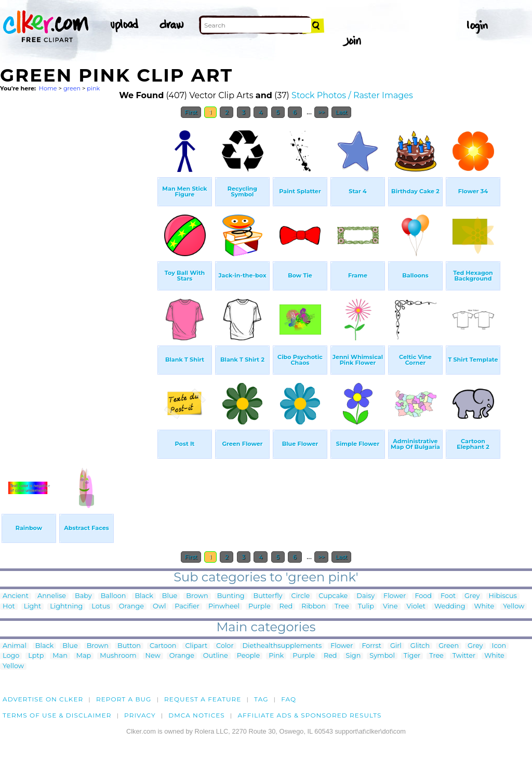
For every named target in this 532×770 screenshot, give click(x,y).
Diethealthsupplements (282, 646)
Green (449, 646)
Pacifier (187, 607)
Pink (276, 656)
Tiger (412, 656)
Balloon (114, 596)
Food (423, 596)
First (191, 112)
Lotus (101, 607)
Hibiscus (503, 596)
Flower (395, 596)
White (484, 607)
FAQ (289, 699)
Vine (390, 607)
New (153, 656)
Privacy (140, 715)
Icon (499, 646)
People (249, 656)
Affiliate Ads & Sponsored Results (309, 715)
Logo (11, 656)
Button (129, 646)
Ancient (16, 596)
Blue (170, 596)
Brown (197, 596)
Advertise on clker (43, 699)
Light (33, 607)
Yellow (514, 607)
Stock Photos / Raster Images (352, 95)
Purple (260, 607)
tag (261, 699)
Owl (159, 607)
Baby (83, 596)
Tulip (366, 607)
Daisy (365, 596)
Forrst (371, 646)
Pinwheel (224, 607)
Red (286, 607)
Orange (131, 607)
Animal (15, 646)
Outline (216, 656)
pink (93, 88)
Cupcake (333, 596)
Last (341, 112)
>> (321, 112)
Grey (472, 596)
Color (225, 646)
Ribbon (314, 607)
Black (144, 596)
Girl (396, 646)
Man (60, 656)
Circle (301, 596)
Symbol (382, 656)
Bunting (231, 596)
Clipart (196, 646)
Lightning (66, 607)
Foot (448, 596)
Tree (342, 607)
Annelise (52, 596)
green (72, 88)
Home (48, 88)
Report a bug (124, 699)
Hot (9, 607)
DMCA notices (197, 715)
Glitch (420, 646)
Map (84, 656)
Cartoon (163, 646)
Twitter (464, 656)
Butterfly (268, 596)
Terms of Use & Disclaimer (57, 715)
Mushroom (118, 656)
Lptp (36, 656)
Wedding (450, 607)
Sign (354, 656)
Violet (416, 607)
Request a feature (203, 699)
